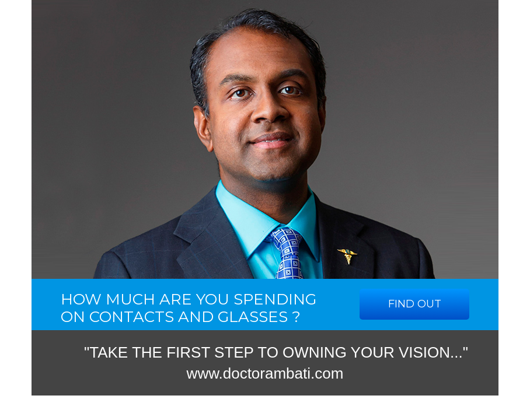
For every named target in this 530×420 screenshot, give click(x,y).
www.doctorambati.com (265, 373)
